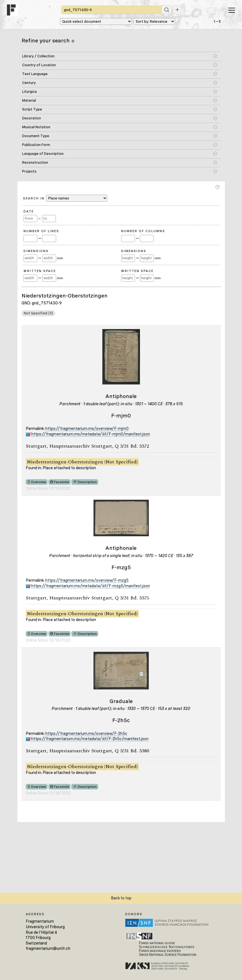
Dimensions (36, 251)
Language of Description (43, 154)
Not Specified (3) (38, 313)
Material (29, 100)
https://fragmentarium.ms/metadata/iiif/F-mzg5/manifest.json (91, 586)
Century (29, 83)
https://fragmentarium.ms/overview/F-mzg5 (87, 580)
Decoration (32, 118)
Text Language (35, 74)
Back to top (121, 898)
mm (60, 258)
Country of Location (39, 65)
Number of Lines (41, 231)
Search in (65, 198)
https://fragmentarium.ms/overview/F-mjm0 (87, 429)
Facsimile (62, 482)
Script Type (32, 109)
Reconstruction (35, 162)
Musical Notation (36, 127)
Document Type (36, 136)
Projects (29, 171)
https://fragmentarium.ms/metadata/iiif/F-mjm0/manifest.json (91, 434)
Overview (39, 482)
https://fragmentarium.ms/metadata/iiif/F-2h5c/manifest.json (90, 739)
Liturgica (29, 92)
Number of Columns (143, 231)
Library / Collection (38, 56)
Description (87, 482)
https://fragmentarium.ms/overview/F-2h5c (86, 733)
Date (29, 211)
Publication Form (36, 145)
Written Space (40, 271)
